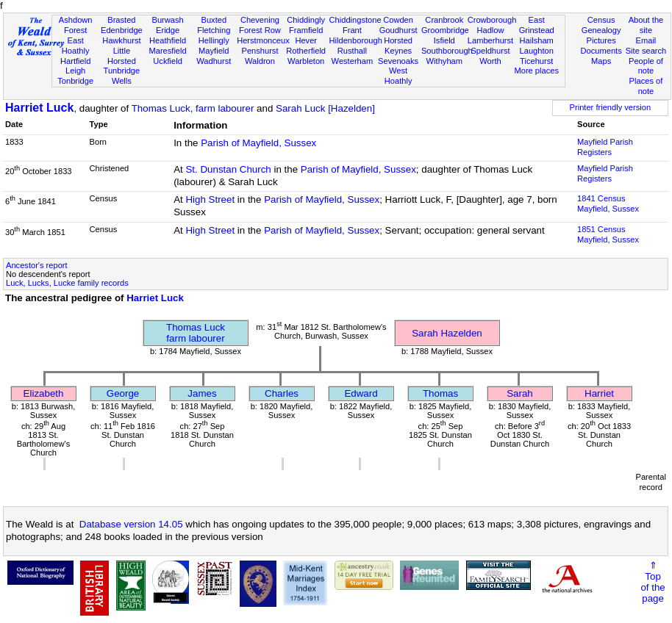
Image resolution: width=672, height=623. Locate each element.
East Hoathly (76, 46)
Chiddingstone (355, 20)
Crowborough (492, 20)
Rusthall (352, 51)
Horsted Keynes (398, 46)
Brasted (121, 20)
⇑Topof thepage (653, 582)
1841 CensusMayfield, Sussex (608, 204)
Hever (306, 40)
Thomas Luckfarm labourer (196, 333)
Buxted (214, 20)
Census (601, 20)
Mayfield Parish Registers (605, 147)
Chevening (260, 20)
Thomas (440, 393)
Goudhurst (398, 30)
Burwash (167, 20)
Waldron (260, 61)
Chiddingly (306, 20)
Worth (490, 61)
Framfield (306, 30)
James (202, 393)
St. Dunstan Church (228, 169)
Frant (352, 30)
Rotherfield (306, 51)
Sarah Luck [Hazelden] (325, 108)
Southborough (447, 51)
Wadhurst (214, 61)
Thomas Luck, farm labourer (193, 108)
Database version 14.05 (131, 524)
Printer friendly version (611, 107)
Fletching (214, 30)
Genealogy (601, 30)
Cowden (398, 20)
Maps (601, 61)
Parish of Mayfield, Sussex (258, 143)
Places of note (646, 86)
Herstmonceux (263, 40)
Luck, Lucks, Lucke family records (67, 283)
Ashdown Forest (76, 25)
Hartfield (75, 61)
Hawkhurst (121, 40)
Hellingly (214, 40)
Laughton (537, 51)
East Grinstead (537, 25)
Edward (361, 393)
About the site (646, 25)
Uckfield (168, 61)
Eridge (168, 30)
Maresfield (167, 51)
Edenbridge (122, 30)
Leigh (75, 71)
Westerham (353, 61)
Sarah (520, 393)
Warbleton (306, 61)
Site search (646, 51)
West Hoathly (398, 76)
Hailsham (537, 40)
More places (536, 71)
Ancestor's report (37, 265)
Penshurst (260, 51)
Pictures (601, 40)
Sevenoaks (398, 61)
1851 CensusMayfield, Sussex (608, 234)
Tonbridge (75, 81)
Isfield (444, 40)
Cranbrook (444, 20)
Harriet (599, 393)
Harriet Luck (39, 108)
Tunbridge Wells (122, 76)
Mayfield (214, 51)
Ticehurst (536, 61)
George (123, 393)
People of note (646, 66)
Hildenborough (356, 40)
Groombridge (445, 30)
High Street (210, 199)
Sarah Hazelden (447, 333)
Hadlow (490, 30)
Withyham (444, 61)
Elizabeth (44, 393)
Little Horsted (122, 56)
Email (646, 40)
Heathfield (168, 40)
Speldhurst (490, 51)
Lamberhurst (490, 40)
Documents (601, 51)
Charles (282, 393)
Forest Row (260, 30)
